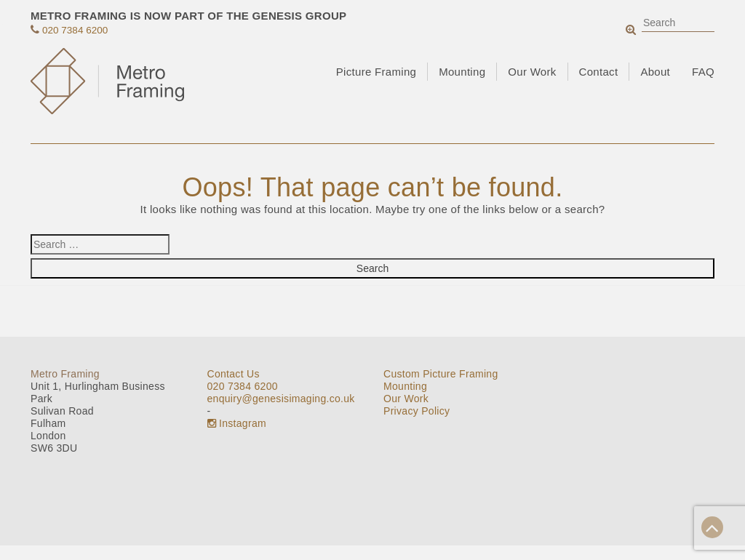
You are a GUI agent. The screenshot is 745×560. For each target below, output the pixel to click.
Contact (599, 75)
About (655, 75)
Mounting (462, 75)
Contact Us (234, 377)
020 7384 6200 (75, 33)
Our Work (532, 75)
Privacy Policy (417, 415)
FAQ (703, 75)
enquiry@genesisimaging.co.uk (281, 402)
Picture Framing (376, 75)
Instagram (237, 427)
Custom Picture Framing (441, 377)
